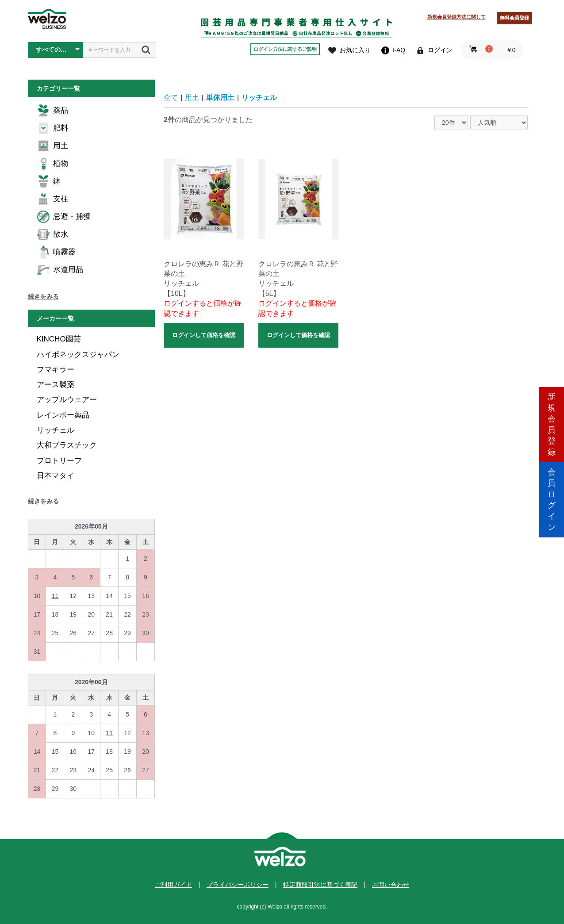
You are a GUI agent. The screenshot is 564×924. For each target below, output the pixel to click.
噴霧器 (56, 252)
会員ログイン (552, 500)
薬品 (52, 111)
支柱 (52, 199)
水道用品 (60, 270)
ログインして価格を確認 (204, 335)
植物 (52, 164)
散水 (52, 234)
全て (171, 98)
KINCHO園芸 (59, 339)
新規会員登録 (552, 424)
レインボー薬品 (63, 415)
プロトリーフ (59, 461)
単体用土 (220, 98)
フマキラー (56, 370)
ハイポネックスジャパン (78, 355)
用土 (52, 146)
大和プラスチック (67, 445)
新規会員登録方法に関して (457, 17)
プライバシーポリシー (238, 885)
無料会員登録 (514, 18)
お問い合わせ (391, 885)
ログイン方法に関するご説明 (285, 49)
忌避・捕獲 (64, 217)
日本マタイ (56, 476)
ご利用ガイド (173, 885)
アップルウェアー (67, 400)
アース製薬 (56, 385)
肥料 (52, 128)
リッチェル (56, 430)
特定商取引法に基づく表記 (320, 885)
